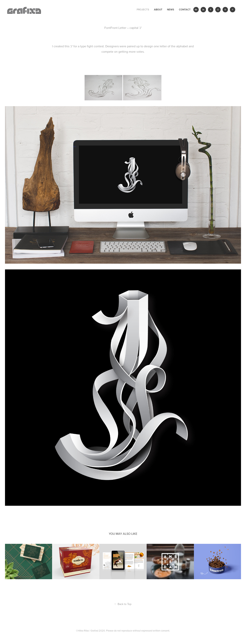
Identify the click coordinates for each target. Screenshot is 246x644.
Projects (143, 10)
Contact (185, 10)
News (171, 10)
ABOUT (158, 10)
